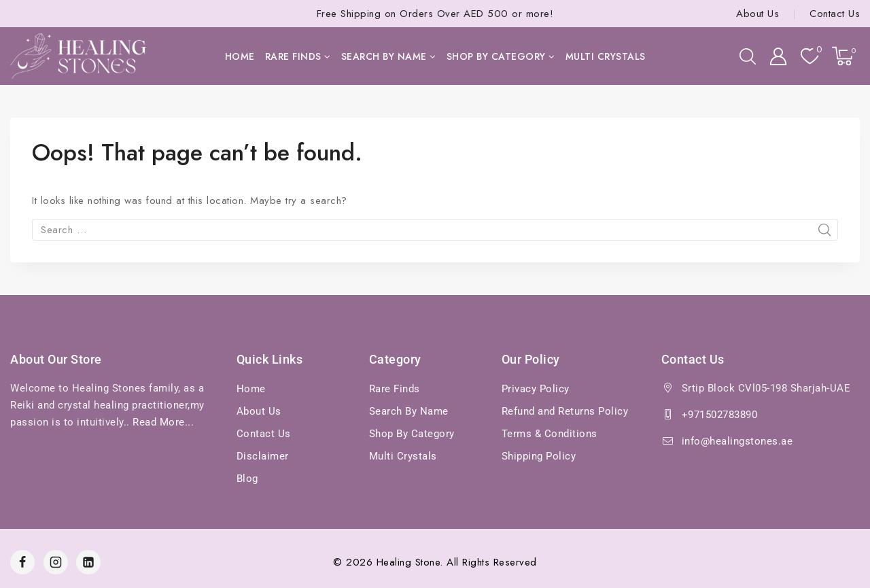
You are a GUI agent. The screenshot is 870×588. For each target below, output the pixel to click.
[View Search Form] (748, 56)
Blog (247, 479)
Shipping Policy (539, 456)
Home (240, 56)
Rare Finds (395, 389)
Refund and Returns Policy (565, 411)
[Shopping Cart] (846, 56)
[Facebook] (22, 562)
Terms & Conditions (550, 434)
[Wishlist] (810, 56)
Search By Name (409, 411)
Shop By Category (412, 434)
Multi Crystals (606, 56)
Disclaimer (263, 456)
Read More (159, 422)
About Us (758, 14)
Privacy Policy (536, 389)
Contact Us (835, 14)
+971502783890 (720, 415)
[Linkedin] (88, 562)
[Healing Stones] (78, 56)
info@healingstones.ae (737, 441)
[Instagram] (56, 562)
